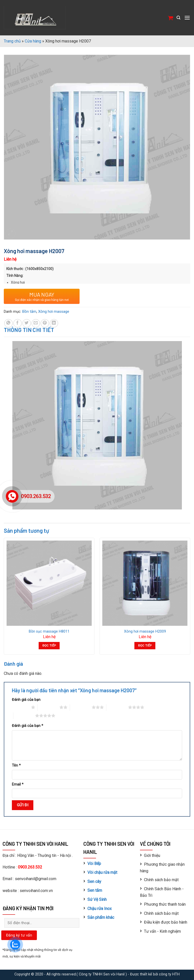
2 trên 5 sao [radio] (48, 707)
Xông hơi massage (54, 311)
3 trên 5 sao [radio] (81, 707)
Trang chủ (12, 41)
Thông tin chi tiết (29, 330)
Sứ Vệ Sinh (97, 899)
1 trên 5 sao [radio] (20, 707)
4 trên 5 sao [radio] (117, 707)
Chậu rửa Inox (100, 909)
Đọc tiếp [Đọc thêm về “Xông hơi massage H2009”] (145, 645)
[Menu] (187, 18)
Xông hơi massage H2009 (145, 631)
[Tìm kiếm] (178, 18)
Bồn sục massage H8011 (49, 631)
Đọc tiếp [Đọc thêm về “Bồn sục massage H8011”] (49, 645)
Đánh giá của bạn (26, 700)
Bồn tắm (29, 311)
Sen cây (94, 882)
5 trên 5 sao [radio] (24, 716)
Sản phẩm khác (101, 917)
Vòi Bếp (94, 864)
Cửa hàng (33, 41)
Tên (16, 765)
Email (18, 784)
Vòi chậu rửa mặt (102, 872)
